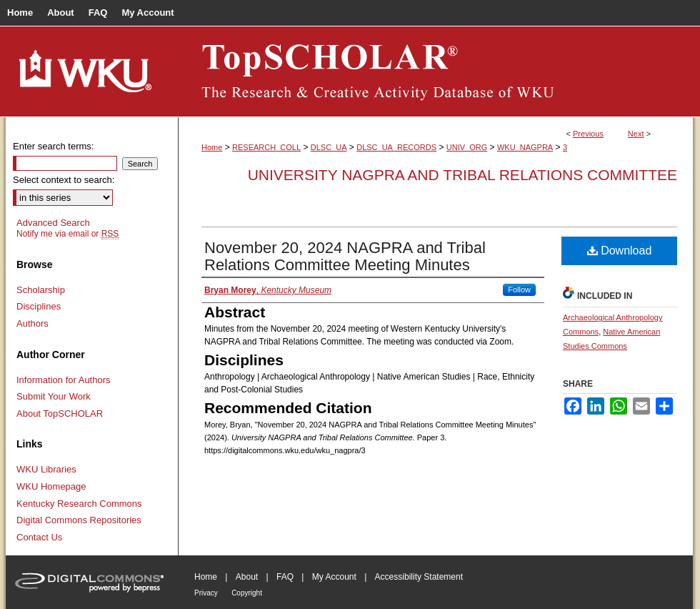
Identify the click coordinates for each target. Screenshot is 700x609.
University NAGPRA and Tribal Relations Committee (462, 175)
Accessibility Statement (419, 577)
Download (620, 251)
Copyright (247, 593)
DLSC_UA (329, 147)
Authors (32, 323)
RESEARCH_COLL (266, 147)
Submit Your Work (54, 396)
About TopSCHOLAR (60, 414)
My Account (334, 577)
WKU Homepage (51, 486)
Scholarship (41, 290)
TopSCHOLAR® (436, 71)
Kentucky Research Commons (79, 504)
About (247, 577)
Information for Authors (64, 380)
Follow (519, 289)
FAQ (285, 577)
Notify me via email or (67, 234)
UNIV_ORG (467, 147)
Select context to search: (64, 180)
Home (212, 147)
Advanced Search (53, 223)
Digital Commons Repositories (79, 520)
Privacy (206, 593)
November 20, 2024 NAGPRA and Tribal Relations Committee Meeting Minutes (345, 256)
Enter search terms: (53, 146)
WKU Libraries (46, 469)
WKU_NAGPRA (525, 147)
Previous (588, 134)
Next (636, 134)
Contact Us (39, 537)
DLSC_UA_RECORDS (396, 147)
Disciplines (39, 306)
